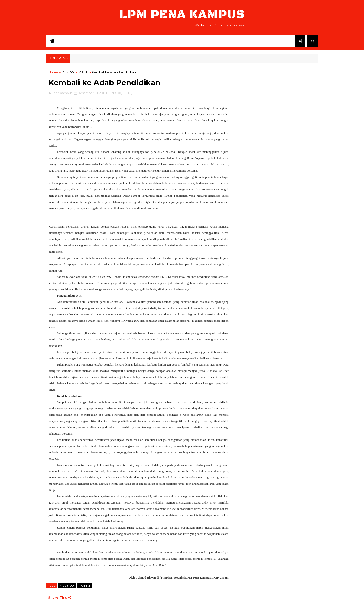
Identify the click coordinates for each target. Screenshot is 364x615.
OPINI (83, 72)
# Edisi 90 (67, 586)
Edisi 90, (116, 93)
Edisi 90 (68, 72)
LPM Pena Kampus (182, 15)
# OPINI (84, 586)
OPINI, (127, 93)
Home (53, 72)
